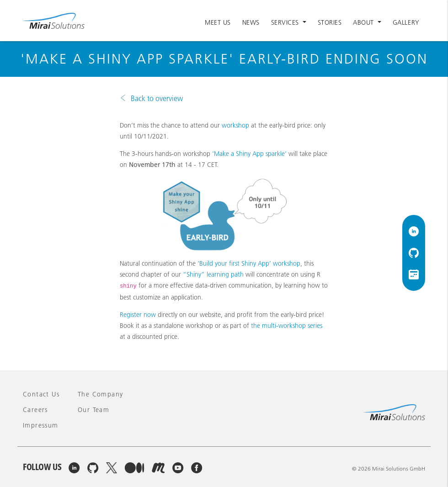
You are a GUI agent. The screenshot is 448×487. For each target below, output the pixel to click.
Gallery (406, 22)
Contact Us (41, 394)
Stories (330, 22)
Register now (138, 315)
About (364, 22)
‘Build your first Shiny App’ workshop (249, 263)
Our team (93, 410)
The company (100, 394)
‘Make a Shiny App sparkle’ (249, 154)
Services (286, 22)
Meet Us (218, 22)
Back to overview (157, 98)
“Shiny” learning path (213, 274)
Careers (35, 410)
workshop (235, 125)
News (251, 22)
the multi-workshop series (287, 326)
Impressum (41, 425)
